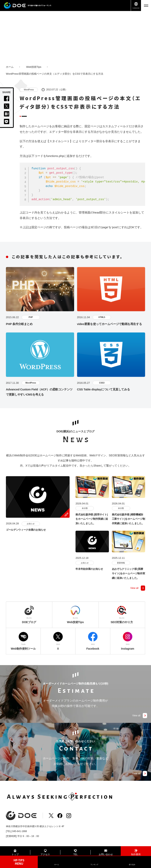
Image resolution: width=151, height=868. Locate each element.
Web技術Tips (34, 67)
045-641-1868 (20, 831)
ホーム (10, 67)
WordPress (29, 90)
